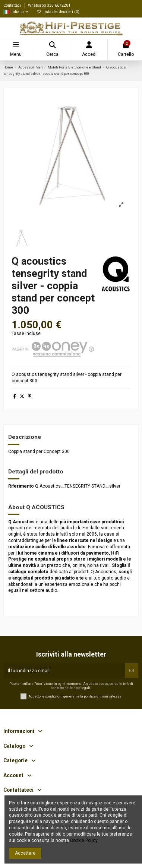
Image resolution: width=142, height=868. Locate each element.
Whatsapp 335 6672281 (49, 5)
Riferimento (21, 486)
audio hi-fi (70, 528)
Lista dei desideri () (58, 12)
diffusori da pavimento (85, 553)
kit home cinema (36, 553)
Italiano (16, 12)
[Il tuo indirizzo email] (64, 671)
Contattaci (13, 5)
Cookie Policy (84, 840)
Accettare (25, 853)
